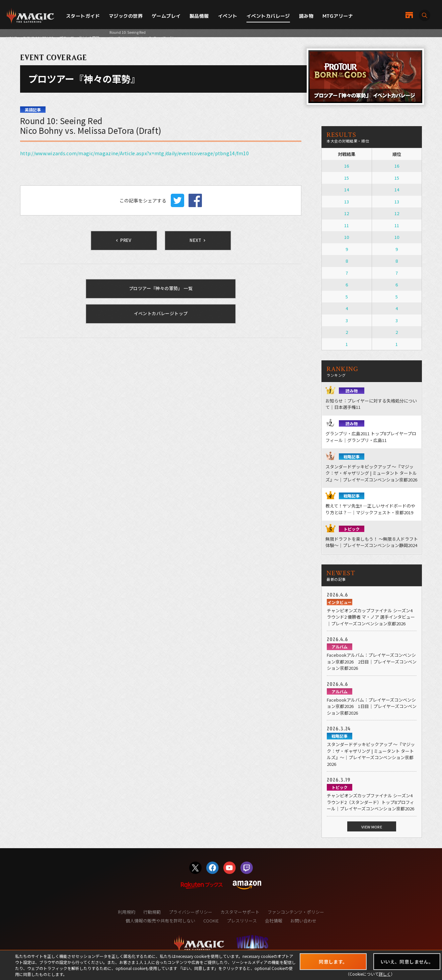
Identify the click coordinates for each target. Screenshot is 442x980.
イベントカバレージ (268, 16)
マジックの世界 (126, 16)
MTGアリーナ (338, 16)
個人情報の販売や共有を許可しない (160, 921)
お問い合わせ (303, 921)
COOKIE (211, 921)
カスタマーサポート (240, 912)
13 (347, 202)
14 (347, 190)
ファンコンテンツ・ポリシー (296, 912)
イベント (228, 16)
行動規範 (152, 912)
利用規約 (127, 912)
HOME (11, 38)
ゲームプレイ (166, 16)
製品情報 (199, 16)
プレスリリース (242, 921)
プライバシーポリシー (191, 912)
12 (347, 213)
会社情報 (274, 921)
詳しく (385, 974)
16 (347, 166)
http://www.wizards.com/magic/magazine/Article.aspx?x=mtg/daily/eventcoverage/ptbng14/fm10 (134, 153)
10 (347, 237)
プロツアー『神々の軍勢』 (81, 38)
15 (347, 178)
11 (347, 225)
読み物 (306, 16)
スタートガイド (83, 16)
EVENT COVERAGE (38, 38)
